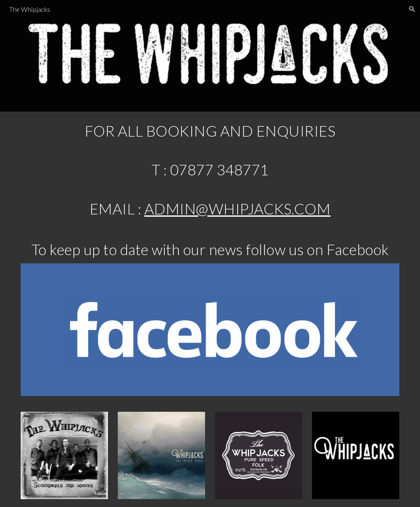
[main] (210, 131)
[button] (412, 9)
